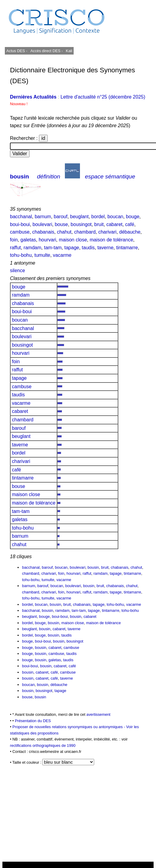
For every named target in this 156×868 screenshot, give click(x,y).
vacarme (62, 255)
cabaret (114, 224)
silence (18, 270)
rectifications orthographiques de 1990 (43, 745)
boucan (115, 217)
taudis (88, 248)
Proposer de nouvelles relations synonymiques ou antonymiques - (69, 727)
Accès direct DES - (47, 51)
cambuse (20, 232)
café (130, 224)
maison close (73, 240)
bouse (62, 224)
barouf (60, 217)
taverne (105, 248)
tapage (72, 248)
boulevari (42, 224)
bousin (19, 176)
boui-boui (20, 224)
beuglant (79, 217)
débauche (130, 232)
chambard (85, 232)
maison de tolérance (111, 240)
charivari (107, 232)
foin (14, 240)
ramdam (32, 248)
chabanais (43, 232)
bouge (133, 217)
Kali (69, 51)
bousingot (81, 224)
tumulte (42, 255)
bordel (98, 217)
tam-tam (53, 248)
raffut (15, 248)
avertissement (98, 714)
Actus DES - (17, 51)
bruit (99, 224)
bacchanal (21, 217)
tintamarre (127, 248)
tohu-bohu (21, 255)
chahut (64, 232)
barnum (43, 217)
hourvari (47, 240)
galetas (28, 240)
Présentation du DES (33, 721)
